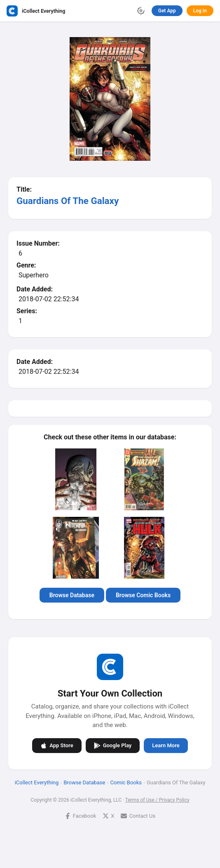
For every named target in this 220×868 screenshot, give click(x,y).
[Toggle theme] (141, 11)
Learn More (166, 745)
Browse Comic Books (143, 595)
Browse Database (72, 595)
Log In (200, 11)
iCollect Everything (37, 782)
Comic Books (126, 782)
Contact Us (138, 815)
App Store (57, 745)
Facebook (80, 815)
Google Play (113, 745)
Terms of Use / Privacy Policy (157, 800)
